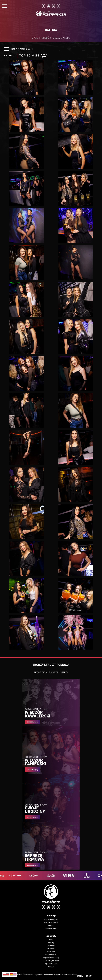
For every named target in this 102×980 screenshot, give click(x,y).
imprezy (51, 943)
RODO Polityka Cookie (51, 961)
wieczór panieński (51, 922)
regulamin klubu (51, 955)
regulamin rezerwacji (51, 958)
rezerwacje (51, 946)
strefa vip (51, 949)
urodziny (51, 925)
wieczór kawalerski (51, 919)
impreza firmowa (51, 928)
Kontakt (51, 967)
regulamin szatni (51, 964)
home (51, 940)
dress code (51, 952)
